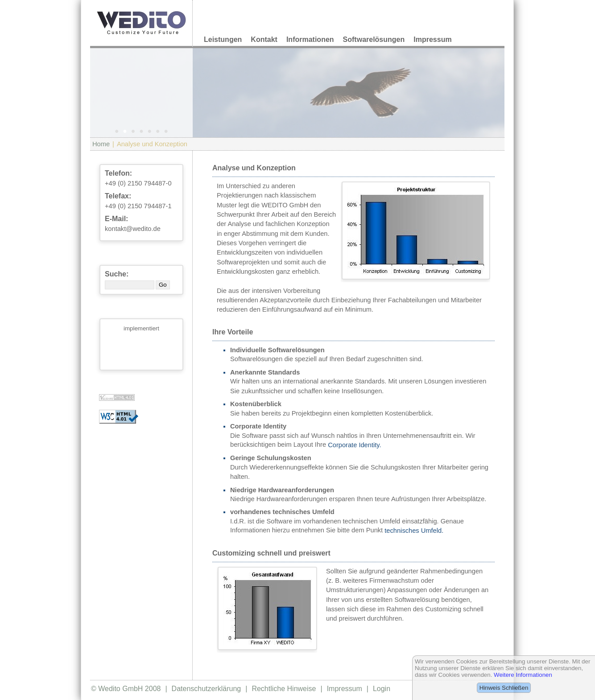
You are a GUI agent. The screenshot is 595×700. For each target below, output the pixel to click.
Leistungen (223, 39)
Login (382, 689)
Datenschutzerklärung (207, 689)
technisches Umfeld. (414, 531)
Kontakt (264, 39)
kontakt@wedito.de (133, 229)
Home (101, 144)
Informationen (310, 39)
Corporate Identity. (354, 445)
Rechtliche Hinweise (284, 689)
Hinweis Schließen (504, 688)
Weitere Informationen (523, 675)
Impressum (432, 39)
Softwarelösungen (374, 39)
